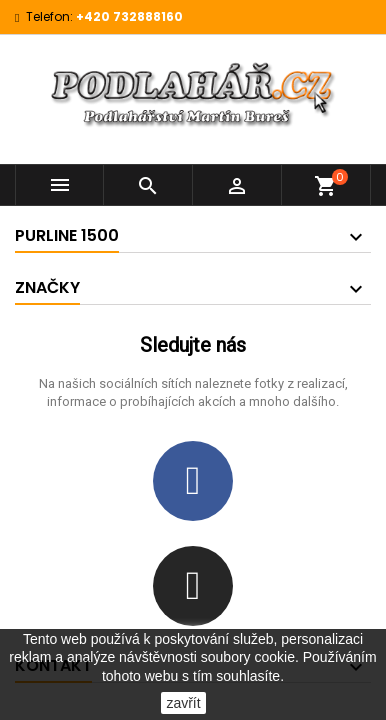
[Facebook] (193, 481)
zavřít (183, 703)
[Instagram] (193, 586)
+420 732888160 (129, 16)
